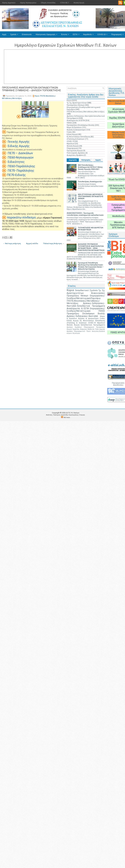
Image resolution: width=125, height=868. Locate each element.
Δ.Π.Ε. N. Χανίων (73, 413)
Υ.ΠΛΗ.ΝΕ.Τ (65, 3)
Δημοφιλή (73, 160)
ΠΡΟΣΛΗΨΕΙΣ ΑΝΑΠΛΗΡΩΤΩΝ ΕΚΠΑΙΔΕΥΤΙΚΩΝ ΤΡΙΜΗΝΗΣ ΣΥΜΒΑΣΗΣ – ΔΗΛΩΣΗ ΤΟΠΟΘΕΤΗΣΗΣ (31, 89)
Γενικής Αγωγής (18, 142)
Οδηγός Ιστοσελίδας (48, 3)
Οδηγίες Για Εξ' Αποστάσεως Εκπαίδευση (118, 135)
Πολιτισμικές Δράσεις (76, 153)
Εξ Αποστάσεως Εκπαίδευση (78, 137)
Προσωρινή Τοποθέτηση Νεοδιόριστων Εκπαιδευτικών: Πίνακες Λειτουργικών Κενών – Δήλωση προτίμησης (91, 266)
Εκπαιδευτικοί (82, 290)
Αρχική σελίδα (32, 243)
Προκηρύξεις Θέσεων (76, 105)
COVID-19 (103, 33)
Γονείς (69, 132)
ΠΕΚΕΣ (69, 123)
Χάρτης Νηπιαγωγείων (28, 3)
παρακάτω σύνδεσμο (21, 217)
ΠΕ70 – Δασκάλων (20, 153)
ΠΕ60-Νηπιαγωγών (20, 157)
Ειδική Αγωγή (72, 134)
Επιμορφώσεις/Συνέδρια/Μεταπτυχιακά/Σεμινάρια (86, 297)
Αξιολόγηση (76, 333)
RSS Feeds (67, 418)
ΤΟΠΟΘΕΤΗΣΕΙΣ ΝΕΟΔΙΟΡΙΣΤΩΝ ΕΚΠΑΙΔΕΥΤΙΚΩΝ (91, 229)
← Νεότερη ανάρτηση (12, 243)
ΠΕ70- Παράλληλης (21, 171)
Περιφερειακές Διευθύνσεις (118, 384)
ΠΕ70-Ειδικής (16, 175)
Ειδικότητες (16, 162)
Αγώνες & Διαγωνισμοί (76, 130)
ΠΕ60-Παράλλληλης (21, 166)
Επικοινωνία (27, 34)
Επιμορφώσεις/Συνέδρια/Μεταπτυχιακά (86, 310)
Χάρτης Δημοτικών (9, 3)
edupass (69, 333)
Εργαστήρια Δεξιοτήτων (118, 125)
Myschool (71, 144)
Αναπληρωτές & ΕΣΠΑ (76, 120)
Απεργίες (83, 329)
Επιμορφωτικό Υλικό (82, 331)
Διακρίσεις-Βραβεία (75, 155)
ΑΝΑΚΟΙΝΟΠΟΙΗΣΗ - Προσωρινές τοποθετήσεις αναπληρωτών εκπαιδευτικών (85, 214)
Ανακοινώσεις (98, 293)
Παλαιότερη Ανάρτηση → (54, 243)
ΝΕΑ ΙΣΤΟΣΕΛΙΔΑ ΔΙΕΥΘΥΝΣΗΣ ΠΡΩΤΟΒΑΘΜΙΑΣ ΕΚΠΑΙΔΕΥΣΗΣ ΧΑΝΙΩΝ (91, 196)
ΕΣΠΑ (77, 33)
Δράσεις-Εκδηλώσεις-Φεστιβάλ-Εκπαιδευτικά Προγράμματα (86, 305)
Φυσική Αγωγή (79, 3)
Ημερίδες (76, 329)
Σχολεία (15, 33)
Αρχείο (98, 160)
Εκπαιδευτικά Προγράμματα (93, 325)
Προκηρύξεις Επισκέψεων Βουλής (81, 125)
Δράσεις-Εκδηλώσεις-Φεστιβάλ (82, 316)
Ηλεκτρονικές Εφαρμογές (47, 33)
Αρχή (4, 34)
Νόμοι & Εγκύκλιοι (74, 127)
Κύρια (37, 96)
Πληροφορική (72, 148)
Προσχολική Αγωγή (75, 151)
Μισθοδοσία (118, 216)
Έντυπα (66, 33)
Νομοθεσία (89, 33)
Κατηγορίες (86, 160)
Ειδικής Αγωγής (18, 146)
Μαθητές (91, 329)
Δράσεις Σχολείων (74, 327)
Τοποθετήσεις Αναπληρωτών (90, 182)
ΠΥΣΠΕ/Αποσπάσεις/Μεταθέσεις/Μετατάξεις (86, 112)
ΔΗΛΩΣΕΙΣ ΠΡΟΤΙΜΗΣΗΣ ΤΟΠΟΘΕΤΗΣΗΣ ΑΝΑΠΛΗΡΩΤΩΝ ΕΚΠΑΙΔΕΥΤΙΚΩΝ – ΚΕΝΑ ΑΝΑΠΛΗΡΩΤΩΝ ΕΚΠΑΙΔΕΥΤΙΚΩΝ (91, 247)
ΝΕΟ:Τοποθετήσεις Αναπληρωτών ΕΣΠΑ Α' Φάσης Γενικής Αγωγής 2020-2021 (90, 167)
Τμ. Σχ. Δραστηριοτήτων (77, 103)
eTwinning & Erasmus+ (76, 139)
